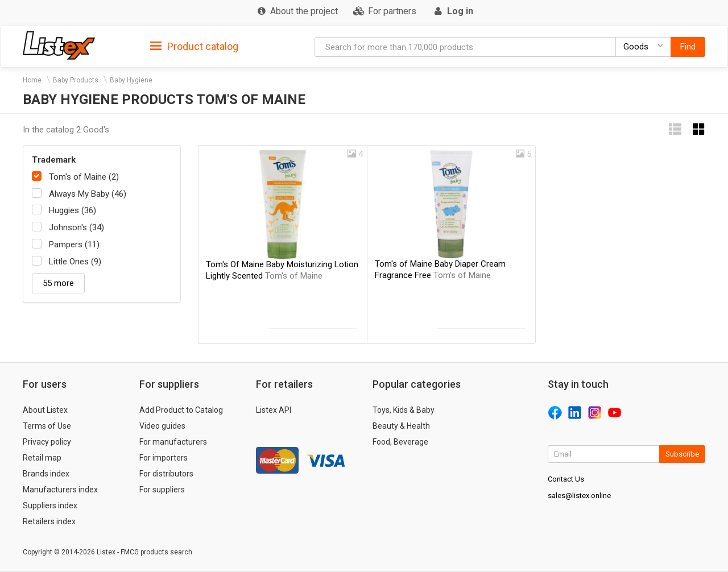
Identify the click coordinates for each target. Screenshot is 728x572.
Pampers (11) (74, 244)
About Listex (45, 410)
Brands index (46, 474)
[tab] (194, 46)
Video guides (162, 426)
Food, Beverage (400, 442)
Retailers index (49, 521)
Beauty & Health (401, 426)
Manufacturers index (60, 490)
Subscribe (682, 454)
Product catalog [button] (194, 47)
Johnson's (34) (76, 227)
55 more (58, 283)
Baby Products (76, 80)
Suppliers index (50, 505)
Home (32, 80)
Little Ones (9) (75, 262)
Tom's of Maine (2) (84, 177)
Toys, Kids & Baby (404, 410)
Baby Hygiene (131, 80)
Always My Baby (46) (88, 194)
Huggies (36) (73, 210)
